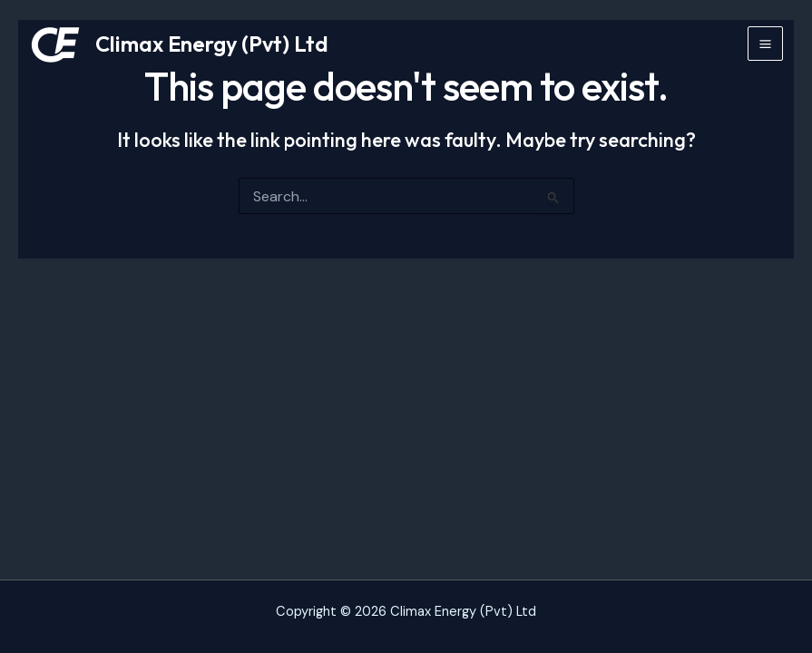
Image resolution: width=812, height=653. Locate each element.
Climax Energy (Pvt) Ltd (212, 44)
